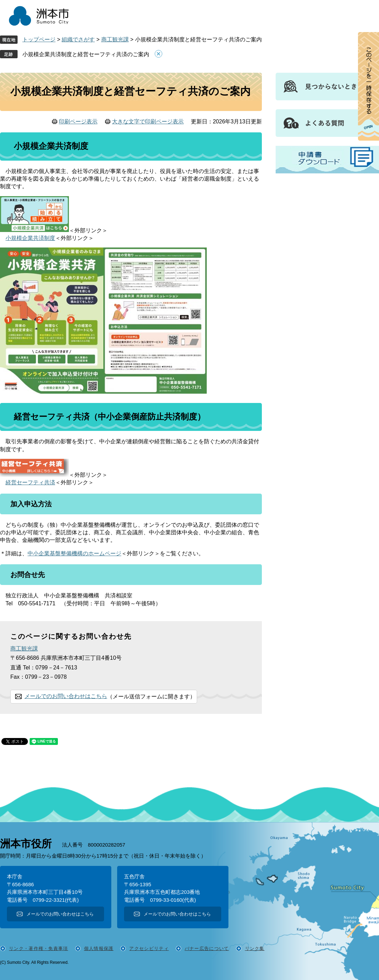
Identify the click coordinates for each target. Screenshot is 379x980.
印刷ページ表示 (78, 122)
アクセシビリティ (149, 948)
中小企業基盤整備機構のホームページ (74, 553)
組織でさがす (78, 39)
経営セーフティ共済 (30, 482)
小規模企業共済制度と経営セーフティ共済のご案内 (86, 54)
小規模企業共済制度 (30, 238)
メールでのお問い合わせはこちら (66, 696)
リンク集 (255, 948)
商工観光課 (115, 39)
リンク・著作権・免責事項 (39, 948)
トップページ (39, 39)
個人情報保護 (99, 948)
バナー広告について (207, 948)
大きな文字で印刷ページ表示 (148, 122)
